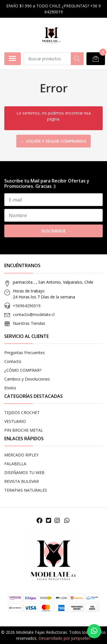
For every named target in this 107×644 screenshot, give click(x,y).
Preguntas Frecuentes (25, 353)
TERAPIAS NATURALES (26, 490)
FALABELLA (15, 464)
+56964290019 (27, 306)
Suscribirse (54, 231)
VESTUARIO (15, 421)
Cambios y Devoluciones (27, 379)
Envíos (10, 388)
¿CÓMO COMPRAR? (23, 370)
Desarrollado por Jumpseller (64, 638)
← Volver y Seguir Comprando (53, 141)
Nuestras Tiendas (29, 323)
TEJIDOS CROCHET (22, 413)
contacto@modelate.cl (34, 314)
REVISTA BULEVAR (22, 481)
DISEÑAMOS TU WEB (24, 472)
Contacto (13, 361)
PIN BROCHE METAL (24, 430)
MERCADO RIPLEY (21, 455)
